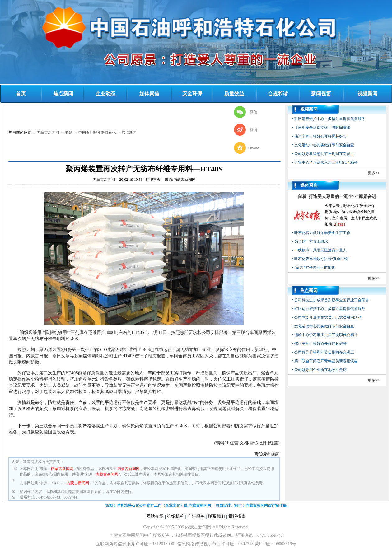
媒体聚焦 (149, 94)
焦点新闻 (63, 94)
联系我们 (217, 516)
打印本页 (153, 180)
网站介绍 (155, 516)
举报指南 (237, 516)
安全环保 (192, 94)
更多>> (374, 173)
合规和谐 (278, 94)
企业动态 (105, 94)
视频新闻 (367, 94)
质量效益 (234, 94)
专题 (69, 133)
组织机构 (175, 516)
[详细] (340, 224)
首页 (21, 94)
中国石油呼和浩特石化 (97, 133)
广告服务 (196, 516)
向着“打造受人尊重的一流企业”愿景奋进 (337, 197)
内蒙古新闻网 (48, 133)
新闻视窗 (321, 94)
